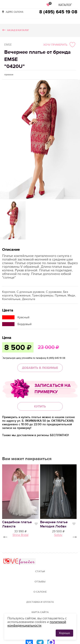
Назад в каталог (18, 30)
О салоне (40, 592)
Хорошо (64, 633)
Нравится (36, 524)
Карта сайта (40, 612)
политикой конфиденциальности (37, 624)
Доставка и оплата (40, 602)
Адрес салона (15, 12)
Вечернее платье (54, 524)
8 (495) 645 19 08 (58, 12)
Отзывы (40, 582)
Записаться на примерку (53, 389)
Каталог (65, 5)
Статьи (40, 571)
